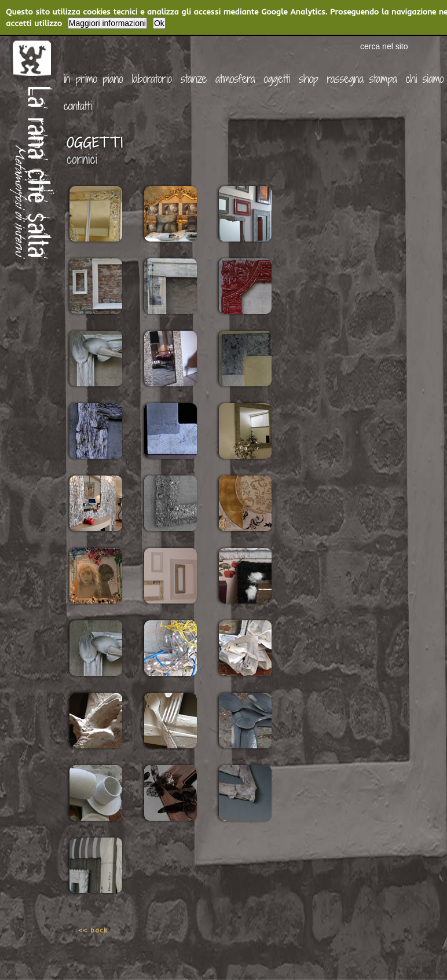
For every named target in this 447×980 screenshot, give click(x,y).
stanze (194, 78)
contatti (78, 106)
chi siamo (425, 78)
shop (309, 78)
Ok (159, 23)
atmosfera (235, 78)
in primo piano (93, 78)
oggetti (277, 78)
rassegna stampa (362, 78)
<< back (93, 930)
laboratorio (152, 78)
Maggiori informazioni (107, 23)
